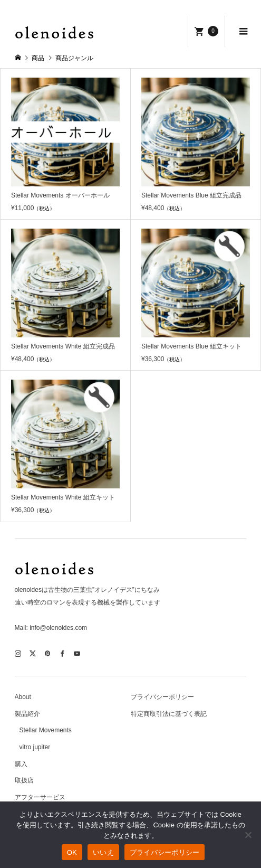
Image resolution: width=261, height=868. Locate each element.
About (23, 697)
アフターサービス (40, 797)
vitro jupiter (35, 747)
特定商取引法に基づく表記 (169, 714)
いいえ (103, 852)
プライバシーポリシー (162, 697)
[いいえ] (248, 835)
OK (72, 852)
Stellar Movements (46, 730)
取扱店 (24, 780)
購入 (21, 764)
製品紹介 (27, 714)
